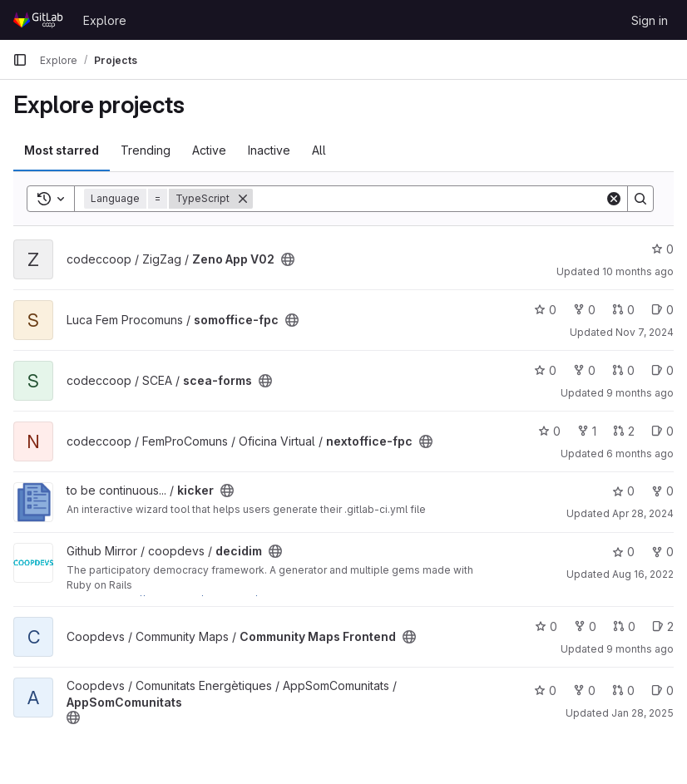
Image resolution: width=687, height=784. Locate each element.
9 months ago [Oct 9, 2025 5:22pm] (640, 393)
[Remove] (243, 199)
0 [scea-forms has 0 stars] (545, 370)
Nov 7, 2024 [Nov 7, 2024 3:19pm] (645, 332)
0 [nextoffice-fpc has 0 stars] (549, 431)
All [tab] (319, 150)
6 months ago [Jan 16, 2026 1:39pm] (640, 454)
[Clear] (614, 199)
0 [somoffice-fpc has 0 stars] (545, 310)
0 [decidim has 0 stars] (623, 552)
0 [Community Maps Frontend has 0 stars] (546, 626)
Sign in (650, 20)
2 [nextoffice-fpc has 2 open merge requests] (624, 431)
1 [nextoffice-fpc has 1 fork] (587, 431)
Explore (105, 20)
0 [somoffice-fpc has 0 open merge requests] (623, 310)
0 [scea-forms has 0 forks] (584, 370)
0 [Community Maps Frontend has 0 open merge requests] (624, 626)
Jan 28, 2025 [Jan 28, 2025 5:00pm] (643, 713)
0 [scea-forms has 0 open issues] (662, 370)
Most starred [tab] (62, 150)
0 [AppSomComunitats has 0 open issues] (662, 690)
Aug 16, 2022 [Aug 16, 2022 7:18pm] (643, 574)
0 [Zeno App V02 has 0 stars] (662, 249)
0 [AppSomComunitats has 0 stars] (545, 690)
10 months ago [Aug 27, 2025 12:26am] (638, 271)
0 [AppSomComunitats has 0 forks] (584, 690)
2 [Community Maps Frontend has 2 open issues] (663, 626)
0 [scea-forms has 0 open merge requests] (623, 370)
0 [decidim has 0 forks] (662, 552)
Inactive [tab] (269, 150)
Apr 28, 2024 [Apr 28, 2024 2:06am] (643, 513)
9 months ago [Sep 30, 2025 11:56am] (640, 649)
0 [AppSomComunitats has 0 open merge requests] (623, 690)
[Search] (429, 199)
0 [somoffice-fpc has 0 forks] (584, 310)
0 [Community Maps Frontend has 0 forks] (585, 626)
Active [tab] (209, 150)
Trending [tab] (146, 150)
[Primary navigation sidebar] (20, 60)
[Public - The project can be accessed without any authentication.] (288, 259)
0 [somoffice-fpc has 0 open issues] (662, 310)
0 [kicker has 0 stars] (623, 491)
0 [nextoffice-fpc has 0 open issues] (662, 431)
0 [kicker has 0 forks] (662, 491)
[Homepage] (40, 20)
